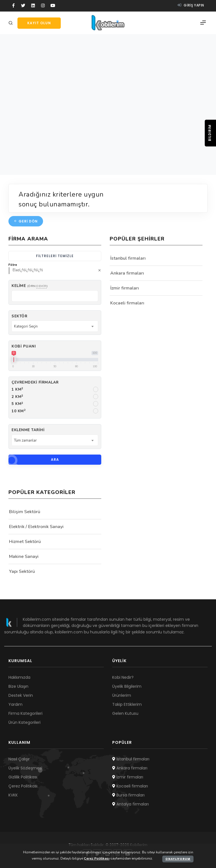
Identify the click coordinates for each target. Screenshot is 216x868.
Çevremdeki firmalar (35, 382)
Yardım (15, 704)
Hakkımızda (19, 677)
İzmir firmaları (125, 288)
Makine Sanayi (24, 557)
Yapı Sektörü (22, 571)
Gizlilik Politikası (23, 777)
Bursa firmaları (128, 795)
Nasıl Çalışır (19, 759)
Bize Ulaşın (18, 686)
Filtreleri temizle (55, 256)
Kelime (30, 286)
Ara (34, 460)
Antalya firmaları (130, 804)
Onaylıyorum (178, 859)
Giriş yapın (191, 5)
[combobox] (55, 326)
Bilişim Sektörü (25, 512)
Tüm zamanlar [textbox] (25, 440)
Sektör (19, 316)
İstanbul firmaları (128, 258)
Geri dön (26, 221)
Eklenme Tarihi (28, 430)
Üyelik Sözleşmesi (25, 768)
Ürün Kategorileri (24, 722)
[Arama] (12, 23)
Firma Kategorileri (25, 713)
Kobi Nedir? (123, 677)
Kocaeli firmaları (127, 303)
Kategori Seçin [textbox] (26, 326)
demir (41, 286)
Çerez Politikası (23, 786)
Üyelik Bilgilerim (127, 686)
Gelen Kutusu (125, 713)
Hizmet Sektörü (25, 542)
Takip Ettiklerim (127, 704)
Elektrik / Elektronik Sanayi (36, 527)
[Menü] (203, 23)
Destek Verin (21, 695)
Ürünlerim (122, 695)
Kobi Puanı (24, 346)
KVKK (13, 795)
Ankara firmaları (127, 273)
